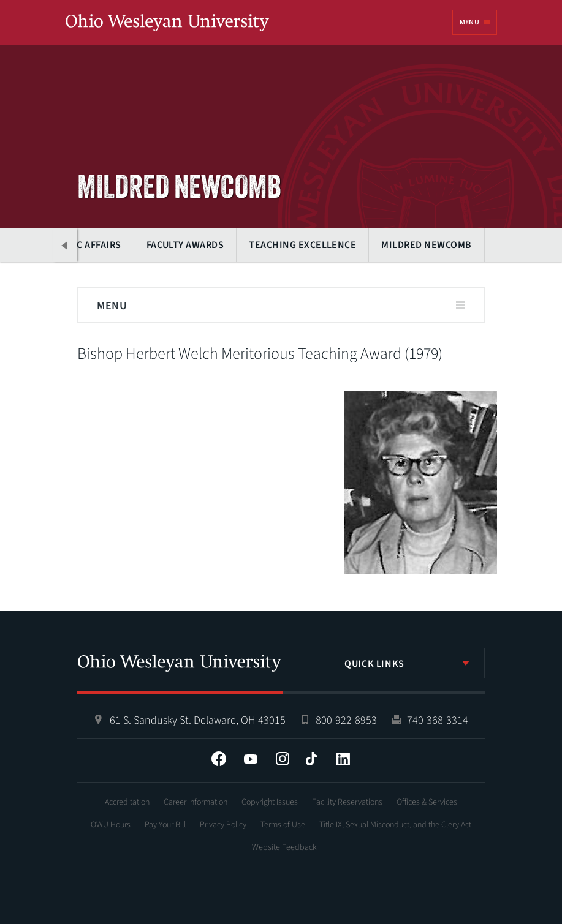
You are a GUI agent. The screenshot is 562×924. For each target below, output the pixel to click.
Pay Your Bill (165, 825)
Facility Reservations (347, 802)
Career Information (196, 802)
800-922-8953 (346, 720)
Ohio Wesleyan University (167, 23)
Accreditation (127, 802)
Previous (65, 245)
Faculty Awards (185, 245)
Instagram (283, 759)
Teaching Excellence (302, 245)
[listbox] (408, 663)
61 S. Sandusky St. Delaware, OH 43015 (198, 720)
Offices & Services (427, 802)
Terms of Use (283, 825)
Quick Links (374, 664)
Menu (469, 22)
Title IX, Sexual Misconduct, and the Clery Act (395, 825)
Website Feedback (284, 847)
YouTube (251, 759)
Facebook (219, 759)
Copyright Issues (270, 802)
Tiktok (311, 759)
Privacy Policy (223, 825)
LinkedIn (343, 759)
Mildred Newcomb (426, 245)
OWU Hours (111, 825)
